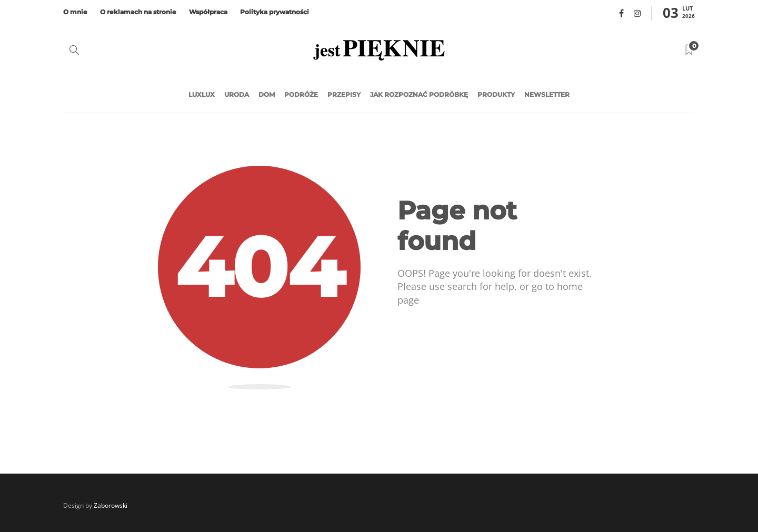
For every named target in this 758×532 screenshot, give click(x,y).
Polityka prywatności (275, 12)
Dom (267, 94)
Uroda (237, 94)
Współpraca (208, 12)
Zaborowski (111, 505)
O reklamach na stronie (138, 12)
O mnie (75, 12)
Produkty (496, 94)
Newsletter (547, 94)
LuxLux (202, 94)
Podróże (301, 94)
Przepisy (344, 94)
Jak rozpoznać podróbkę (419, 94)
